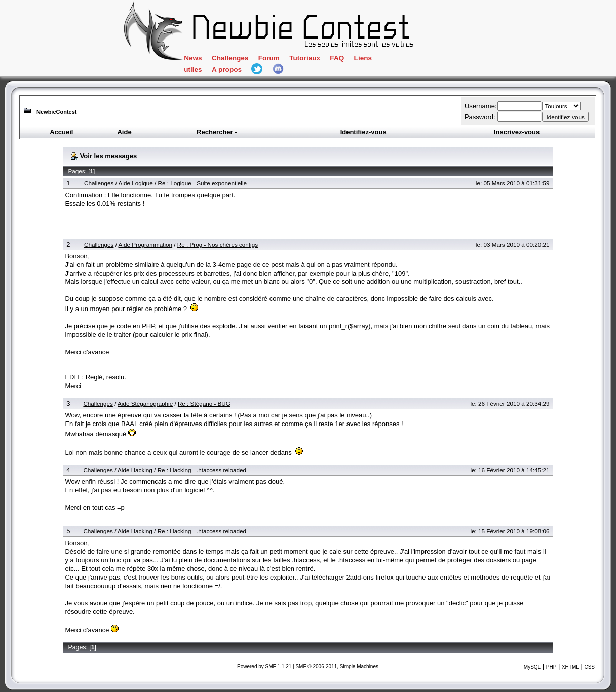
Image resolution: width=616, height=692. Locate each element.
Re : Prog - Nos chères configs (218, 244)
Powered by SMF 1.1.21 (264, 666)
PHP (551, 667)
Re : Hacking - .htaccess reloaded (202, 470)
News (193, 58)
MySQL (532, 667)
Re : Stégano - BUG (204, 403)
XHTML (570, 667)
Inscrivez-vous (517, 132)
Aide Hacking (135, 470)
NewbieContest (56, 112)
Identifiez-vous (363, 132)
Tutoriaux (305, 58)
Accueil (61, 132)
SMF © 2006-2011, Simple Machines (337, 666)
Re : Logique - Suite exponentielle (202, 183)
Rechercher (217, 132)
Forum (269, 58)
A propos (227, 70)
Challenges (230, 58)
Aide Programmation (146, 244)
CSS (589, 667)
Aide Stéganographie (145, 403)
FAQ (337, 58)
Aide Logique (136, 183)
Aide (124, 132)
